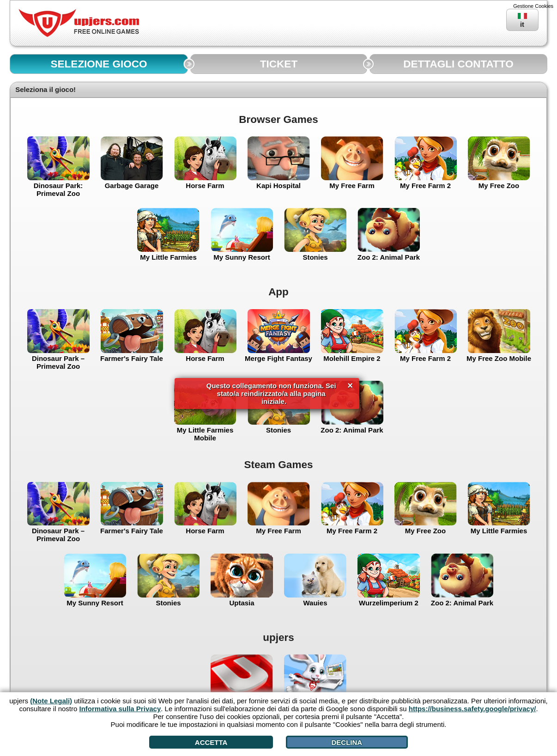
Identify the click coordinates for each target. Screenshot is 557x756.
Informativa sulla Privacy (120, 709)
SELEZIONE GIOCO (99, 64)
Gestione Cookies (533, 6)
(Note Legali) (51, 701)
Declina (347, 742)
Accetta (211, 742)
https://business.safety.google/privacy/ (472, 709)
